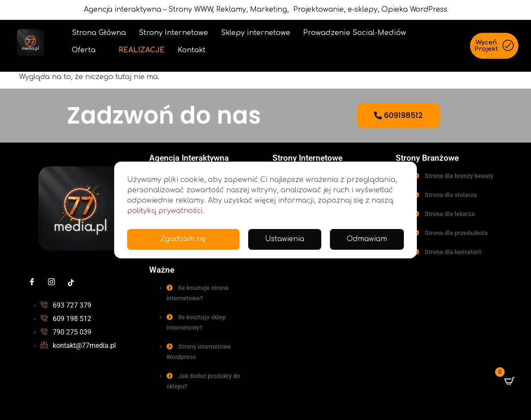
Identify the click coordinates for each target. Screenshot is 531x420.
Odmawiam (367, 239)
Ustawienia (284, 239)
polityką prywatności (165, 211)
